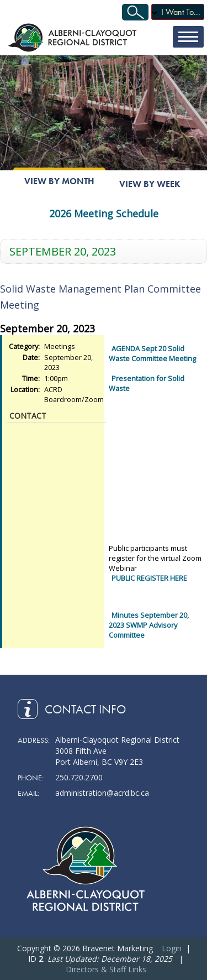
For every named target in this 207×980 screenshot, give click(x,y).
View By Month (59, 181)
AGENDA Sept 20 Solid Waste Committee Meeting (152, 353)
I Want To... (181, 12)
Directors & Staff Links (106, 969)
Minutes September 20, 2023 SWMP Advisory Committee (149, 625)
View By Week (150, 184)
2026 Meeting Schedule (104, 213)
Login (172, 948)
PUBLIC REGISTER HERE (149, 578)
